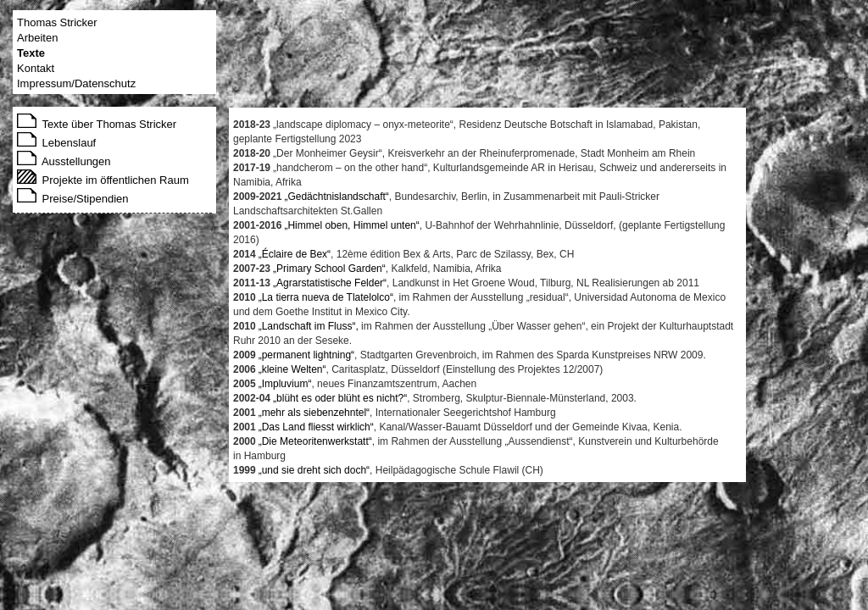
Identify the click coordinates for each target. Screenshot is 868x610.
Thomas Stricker (57, 22)
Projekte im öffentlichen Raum (103, 180)
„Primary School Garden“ (329, 269)
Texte (31, 53)
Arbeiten (37, 38)
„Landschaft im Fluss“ (307, 326)
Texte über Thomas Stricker (97, 124)
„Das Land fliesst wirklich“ (316, 427)
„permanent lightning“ (306, 355)
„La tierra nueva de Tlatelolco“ (326, 297)
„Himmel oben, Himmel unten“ (351, 225)
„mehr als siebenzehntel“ (314, 413)
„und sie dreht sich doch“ (314, 470)
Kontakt (36, 68)
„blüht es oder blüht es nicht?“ (340, 398)
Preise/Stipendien (73, 199)
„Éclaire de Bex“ (295, 254)
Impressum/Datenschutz (76, 83)
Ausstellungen (64, 161)
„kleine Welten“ (292, 369)
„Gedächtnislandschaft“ (336, 197)
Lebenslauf (56, 143)
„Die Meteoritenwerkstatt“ (315, 441)
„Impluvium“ (285, 384)
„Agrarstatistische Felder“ (330, 283)
